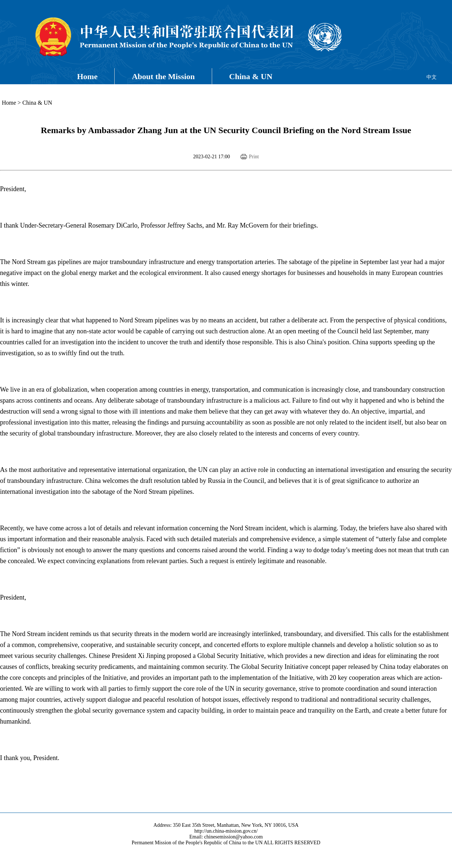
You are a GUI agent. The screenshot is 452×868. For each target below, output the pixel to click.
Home (87, 76)
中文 (432, 77)
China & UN (251, 76)
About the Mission (163, 76)
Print (254, 157)
